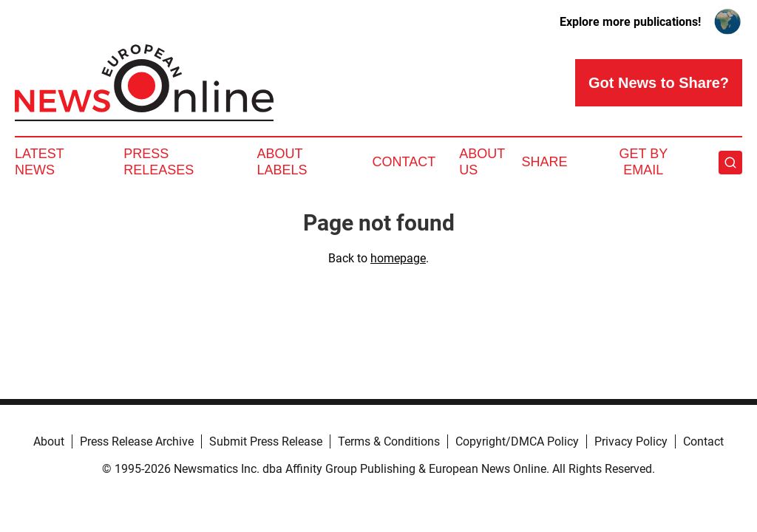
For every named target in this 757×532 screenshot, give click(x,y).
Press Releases (159, 162)
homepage (398, 258)
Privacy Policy (631, 441)
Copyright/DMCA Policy (517, 441)
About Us (482, 162)
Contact (404, 162)
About (49, 441)
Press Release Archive (137, 441)
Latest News (39, 162)
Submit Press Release (266, 441)
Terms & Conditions (389, 441)
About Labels (282, 162)
